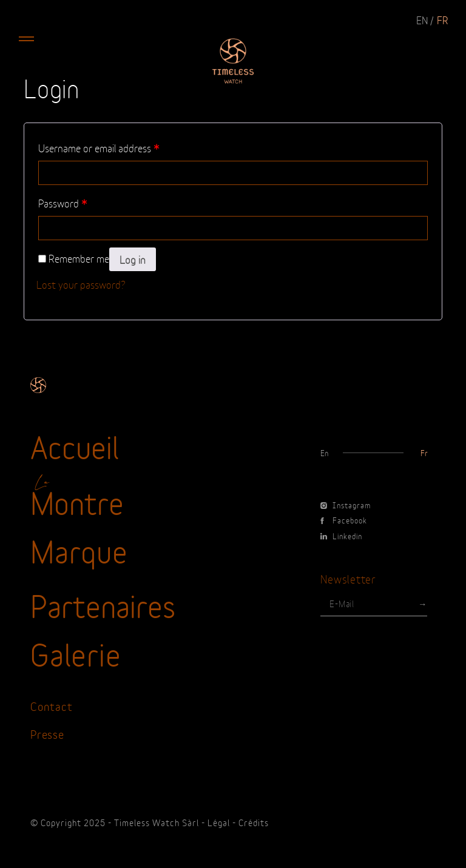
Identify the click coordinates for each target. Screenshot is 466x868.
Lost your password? (81, 284)
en (422, 19)
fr (442, 19)
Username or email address (99, 147)
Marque (79, 550)
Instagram (346, 505)
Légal (219, 822)
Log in (133, 259)
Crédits (254, 822)
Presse (47, 734)
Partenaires (103, 604)
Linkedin (341, 536)
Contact (51, 706)
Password (62, 203)
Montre (77, 501)
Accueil (75, 445)
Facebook (344, 520)
